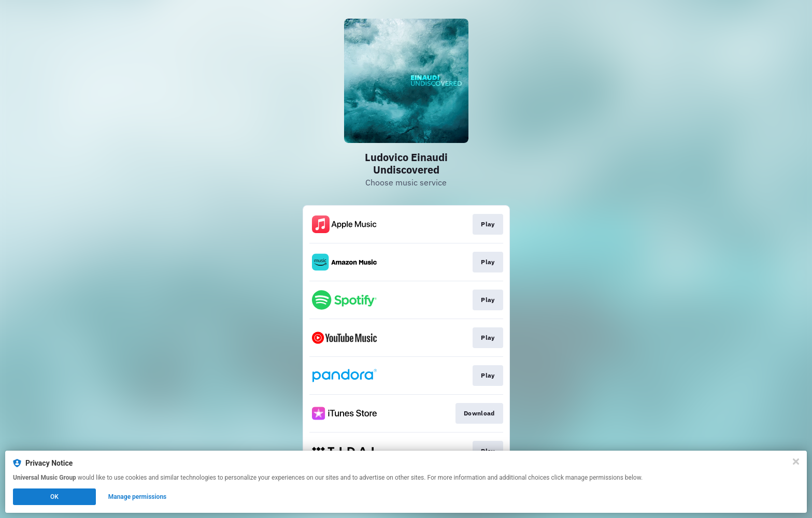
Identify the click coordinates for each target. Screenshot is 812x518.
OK (54, 497)
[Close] (796, 462)
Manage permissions (138, 497)
